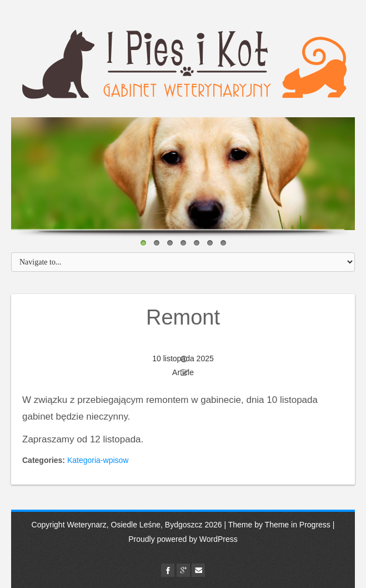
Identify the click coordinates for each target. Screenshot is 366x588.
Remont (183, 317)
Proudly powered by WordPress (183, 539)
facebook (168, 570)
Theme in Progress (298, 525)
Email (198, 570)
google (183, 570)
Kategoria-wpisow (98, 460)
